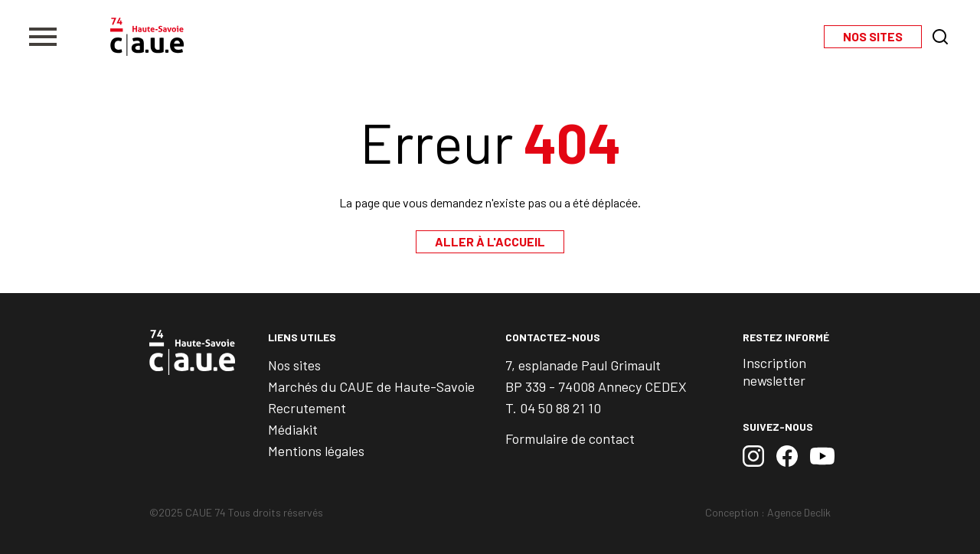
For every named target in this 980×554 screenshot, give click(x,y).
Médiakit (293, 429)
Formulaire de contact (570, 438)
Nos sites (294, 365)
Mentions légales (316, 451)
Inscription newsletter (774, 372)
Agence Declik (799, 512)
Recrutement (307, 408)
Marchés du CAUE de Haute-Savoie (371, 386)
